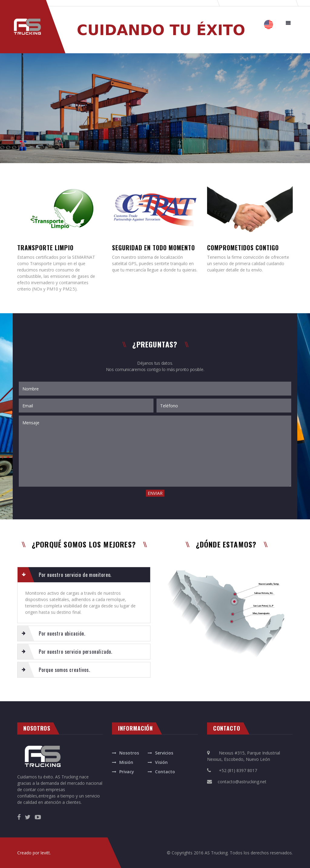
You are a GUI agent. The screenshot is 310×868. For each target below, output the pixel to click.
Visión (161, 762)
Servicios (164, 753)
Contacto (165, 772)
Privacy (127, 772)
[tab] (84, 575)
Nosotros (129, 753)
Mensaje (155, 451)
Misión (126, 762)
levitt (45, 853)
